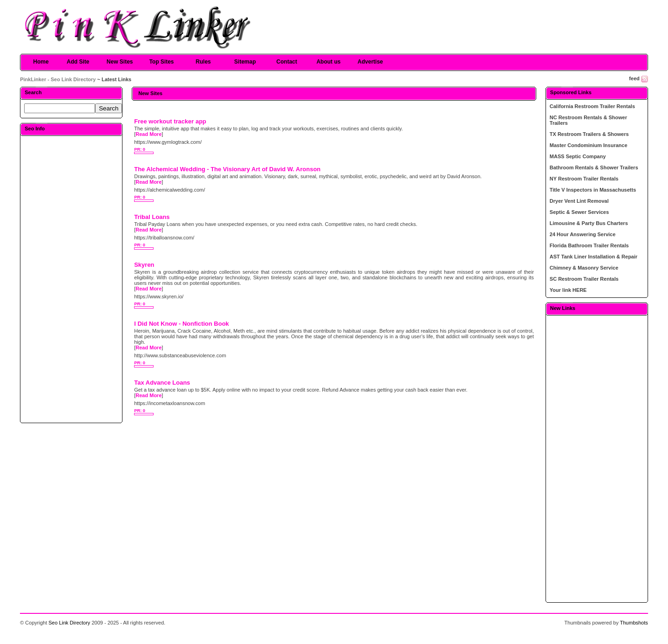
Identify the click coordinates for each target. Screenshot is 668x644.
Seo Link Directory (70, 623)
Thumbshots (634, 623)
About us (328, 62)
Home (41, 62)
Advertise (370, 62)
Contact (287, 62)
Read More (148, 134)
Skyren (144, 265)
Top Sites (162, 62)
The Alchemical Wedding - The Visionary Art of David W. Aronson (227, 169)
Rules (203, 62)
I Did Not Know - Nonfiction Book (181, 324)
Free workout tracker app (170, 121)
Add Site (78, 62)
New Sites (120, 62)
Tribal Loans (152, 217)
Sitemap (245, 62)
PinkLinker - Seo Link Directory (58, 79)
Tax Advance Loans (162, 383)
